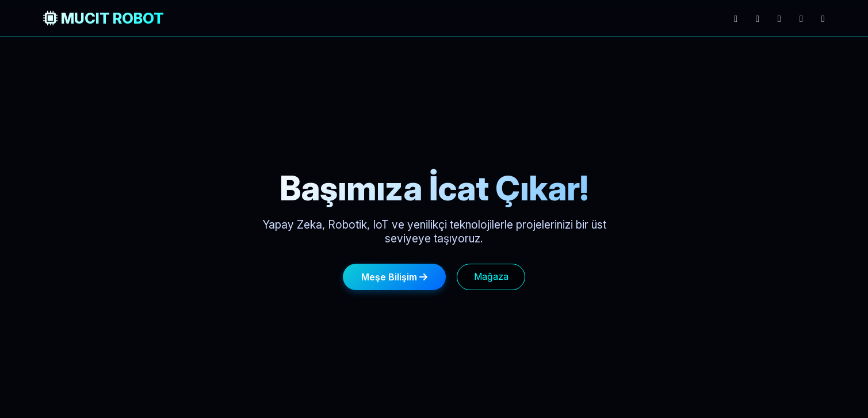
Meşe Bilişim (394, 277)
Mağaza (491, 276)
